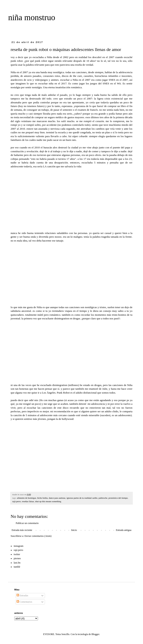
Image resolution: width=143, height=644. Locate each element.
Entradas (22, 595)
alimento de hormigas (27, 498)
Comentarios (24, 602)
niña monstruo (32, 17)
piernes (17, 558)
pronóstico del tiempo (118, 498)
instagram (18, 546)
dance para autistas (57, 498)
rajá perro (17, 501)
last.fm (17, 563)
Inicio (74, 530)
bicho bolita (42, 498)
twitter (17, 554)
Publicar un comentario (27, 523)
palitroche (103, 498)
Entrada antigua (124, 530)
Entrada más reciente (22, 530)
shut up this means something (48, 501)
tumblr (17, 567)
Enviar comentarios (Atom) (38, 536)
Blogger (95, 634)
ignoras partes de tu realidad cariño (82, 498)
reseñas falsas (28, 501)
